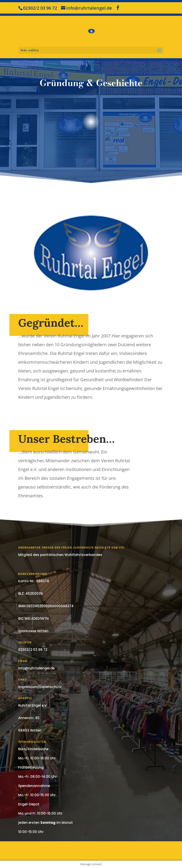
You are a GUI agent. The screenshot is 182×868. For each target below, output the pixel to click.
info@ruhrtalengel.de (36, 668)
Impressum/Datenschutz (40, 687)
